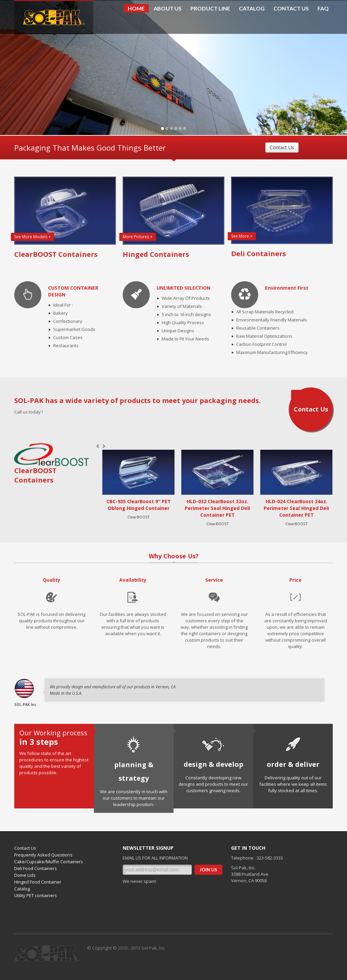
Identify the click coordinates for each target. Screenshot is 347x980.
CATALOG (252, 8)
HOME (136, 8)
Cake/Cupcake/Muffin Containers (49, 862)
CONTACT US (291, 8)
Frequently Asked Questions (43, 855)
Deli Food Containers (36, 868)
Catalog (22, 889)
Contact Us (282, 147)
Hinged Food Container (38, 882)
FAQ (323, 8)
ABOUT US (168, 8)
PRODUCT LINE (208, 8)
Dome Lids (25, 875)
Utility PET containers (36, 895)
